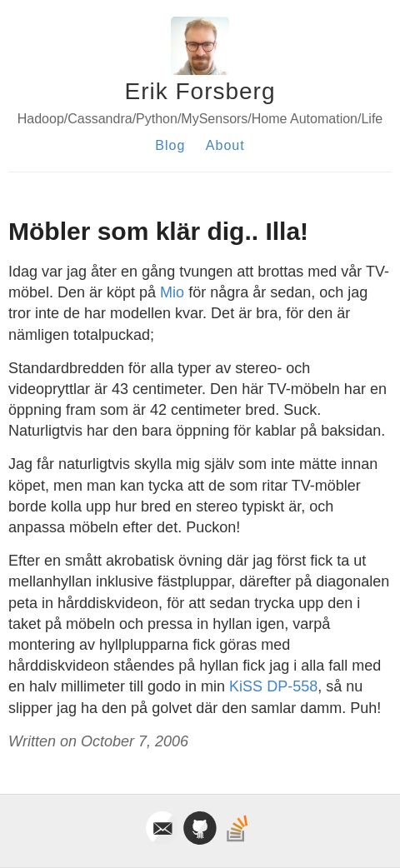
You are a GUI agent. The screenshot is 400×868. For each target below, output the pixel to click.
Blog (170, 145)
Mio (172, 292)
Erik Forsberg (200, 91)
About (225, 145)
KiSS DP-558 (273, 686)
